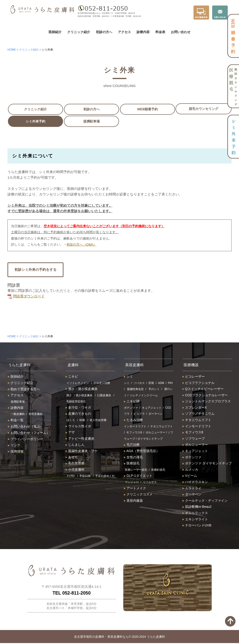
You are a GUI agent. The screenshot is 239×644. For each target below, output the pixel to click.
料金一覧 (16, 421)
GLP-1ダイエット (138, 477)
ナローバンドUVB (197, 526)
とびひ (71, 477)
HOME (12, 50)
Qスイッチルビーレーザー (203, 390)
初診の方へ (104, 32)
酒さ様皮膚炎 (84, 396)
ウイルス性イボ (78, 427)
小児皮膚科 (75, 470)
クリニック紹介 (79, 32)
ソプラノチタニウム (199, 414)
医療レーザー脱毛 (136, 470)
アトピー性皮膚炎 (80, 439)
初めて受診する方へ (24, 390)
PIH (170, 384)
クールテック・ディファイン (205, 501)
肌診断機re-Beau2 (197, 508)
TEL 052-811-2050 (72, 594)
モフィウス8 (134, 433)
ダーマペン (155, 415)
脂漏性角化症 (135, 390)
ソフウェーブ (194, 439)
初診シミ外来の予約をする (35, 270)
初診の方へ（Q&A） (81, 244)
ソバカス (139, 384)
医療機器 (192, 365)
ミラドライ (192, 489)
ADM (161, 384)
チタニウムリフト (162, 427)
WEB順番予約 (148, 109)
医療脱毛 (132, 464)
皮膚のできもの (78, 414)
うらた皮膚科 (21, 365)
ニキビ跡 (132, 402)
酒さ (69, 396)
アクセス (124, 32)
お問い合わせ (181, 32)
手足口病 (85, 477)
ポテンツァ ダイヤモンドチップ (207, 464)
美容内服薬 (133, 501)
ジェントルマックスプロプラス (207, 402)
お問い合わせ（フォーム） (29, 433)
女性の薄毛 (133, 458)
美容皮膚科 (35, 415)
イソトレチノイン (78, 384)
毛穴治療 (132, 446)
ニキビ (72, 377)
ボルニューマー (155, 433)
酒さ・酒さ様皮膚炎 (82, 390)
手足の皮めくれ (105, 477)
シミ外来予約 (35, 121)
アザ (70, 433)
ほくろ (71, 421)
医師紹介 (55, 32)
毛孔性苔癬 (75, 464)
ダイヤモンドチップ (150, 439)
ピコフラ (139, 415)
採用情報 (16, 452)
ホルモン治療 (102, 384)
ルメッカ (190, 470)
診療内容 (143, 32)
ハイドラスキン (195, 483)
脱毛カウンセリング (204, 109)
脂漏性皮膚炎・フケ (82, 452)
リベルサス (150, 483)
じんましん (75, 446)
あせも (72, 458)
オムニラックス (195, 514)
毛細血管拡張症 (76, 402)
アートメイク (135, 489)
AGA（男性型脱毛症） (142, 452)
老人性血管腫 (98, 421)
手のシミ (154, 390)
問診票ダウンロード (26, 296)
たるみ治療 (133, 421)
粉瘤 (82, 421)
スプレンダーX (195, 408)
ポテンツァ (131, 408)
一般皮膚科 (18, 415)
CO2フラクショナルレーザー (205, 396)
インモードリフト (135, 427)
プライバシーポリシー (26, 440)
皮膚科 (74, 365)
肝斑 (151, 384)
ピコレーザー (194, 377)
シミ (128, 377)
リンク (14, 446)
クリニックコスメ (138, 495)
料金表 (160, 32)
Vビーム (190, 477)
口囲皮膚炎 (104, 396)
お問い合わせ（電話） (26, 427)
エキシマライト (195, 520)
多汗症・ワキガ (78, 408)
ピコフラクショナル (199, 383)
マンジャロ (132, 483)
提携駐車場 (91, 121)
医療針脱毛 (158, 470)
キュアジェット (152, 408)
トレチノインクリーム (144, 396)
